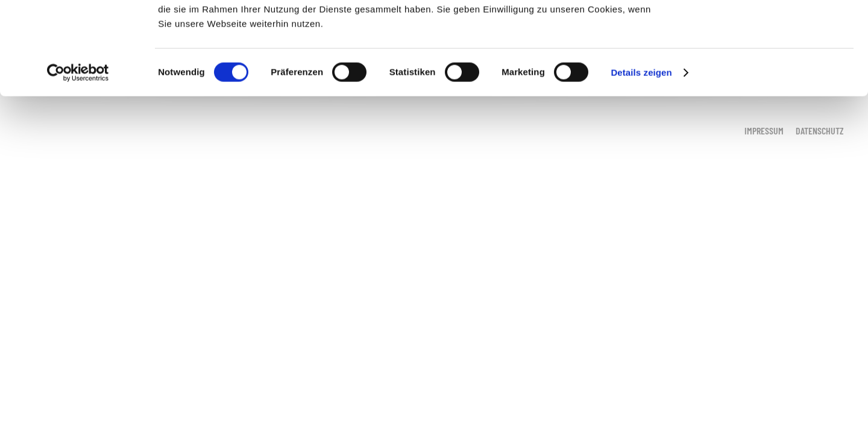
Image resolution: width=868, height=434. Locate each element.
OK (768, 30)
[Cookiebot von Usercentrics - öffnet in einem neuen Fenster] (78, 165)
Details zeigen (641, 165)
